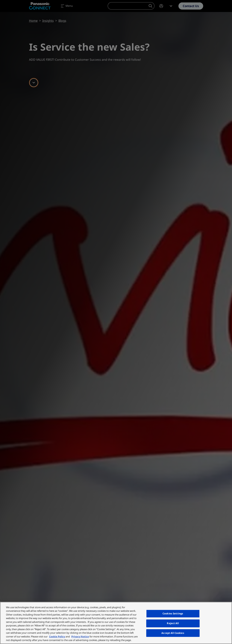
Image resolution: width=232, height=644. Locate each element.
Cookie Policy (57, 637)
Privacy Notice (80, 637)
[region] (116, 623)
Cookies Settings (173, 614)
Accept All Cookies (173, 633)
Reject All (173, 623)
